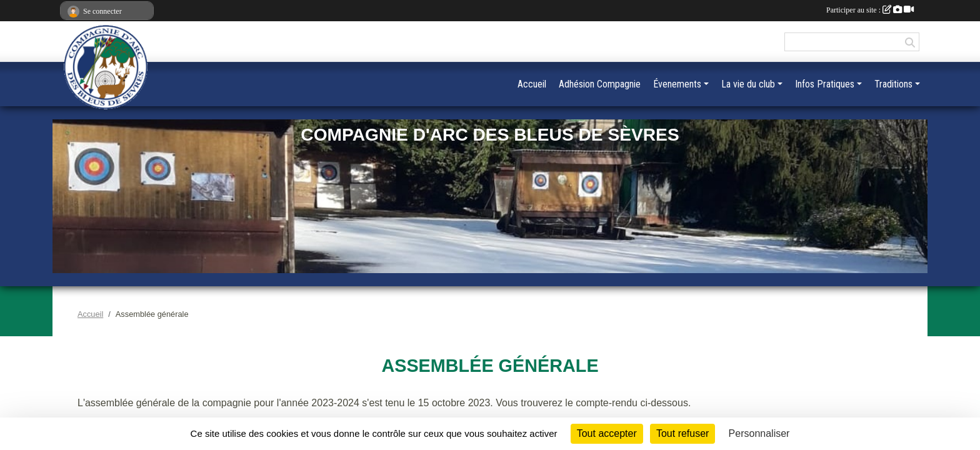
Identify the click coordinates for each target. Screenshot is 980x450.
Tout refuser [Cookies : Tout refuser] (682, 433)
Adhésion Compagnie (600, 84)
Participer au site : (870, 10)
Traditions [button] (893, 84)
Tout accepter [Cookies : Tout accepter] (607, 433)
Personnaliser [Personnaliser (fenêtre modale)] (759, 433)
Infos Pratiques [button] (825, 84)
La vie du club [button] (748, 84)
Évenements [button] (677, 84)
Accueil (532, 84)
